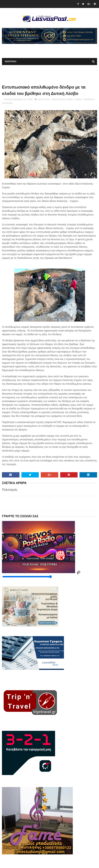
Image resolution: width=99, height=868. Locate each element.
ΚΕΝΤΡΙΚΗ (11, 62)
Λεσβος (78, 99)
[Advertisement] (43, 49)
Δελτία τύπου (44, 99)
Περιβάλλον (89, 99)
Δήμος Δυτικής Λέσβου (62, 99)
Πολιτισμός (7, 103)
